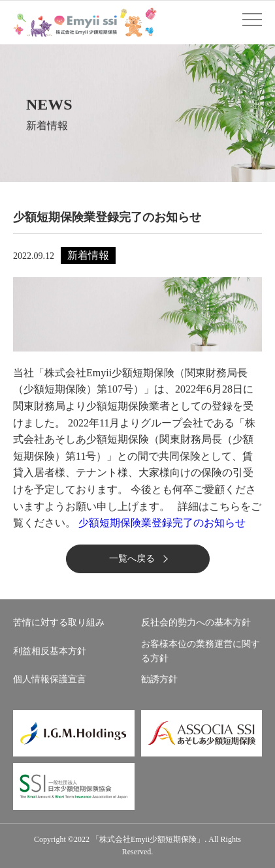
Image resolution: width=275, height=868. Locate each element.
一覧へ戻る (132, 559)
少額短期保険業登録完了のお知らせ (162, 523)
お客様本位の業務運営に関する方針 (201, 651)
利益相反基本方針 (50, 651)
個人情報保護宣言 (50, 679)
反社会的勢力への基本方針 (196, 622)
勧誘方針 (159, 679)
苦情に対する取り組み (59, 622)
